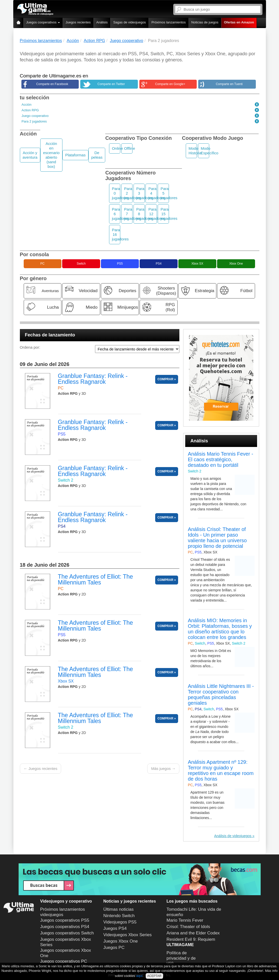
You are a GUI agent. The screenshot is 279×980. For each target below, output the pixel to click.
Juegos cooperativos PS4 (65, 927)
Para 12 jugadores (152, 214)
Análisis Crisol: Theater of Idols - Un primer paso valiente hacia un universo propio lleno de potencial (217, 538)
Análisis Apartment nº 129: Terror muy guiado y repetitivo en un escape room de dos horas (221, 770)
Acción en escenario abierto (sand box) (51, 155)
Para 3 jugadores (141, 193)
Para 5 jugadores (165, 193)
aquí (139, 976)
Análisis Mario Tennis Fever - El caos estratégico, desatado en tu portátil (220, 459)
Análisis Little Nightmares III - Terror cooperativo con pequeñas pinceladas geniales (221, 695)
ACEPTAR (154, 976)
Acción (27, 105)
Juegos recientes (78, 22)
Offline (128, 148)
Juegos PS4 (115, 928)
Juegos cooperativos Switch (67, 933)
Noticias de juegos (205, 22)
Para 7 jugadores (128, 214)
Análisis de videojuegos (233, 836)
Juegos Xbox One (121, 941)
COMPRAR (165, 379)
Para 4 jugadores (152, 193)
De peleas (97, 155)
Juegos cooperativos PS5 (65, 920)
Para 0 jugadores (116, 193)
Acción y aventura (30, 155)
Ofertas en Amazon (239, 22)
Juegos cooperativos (43, 22)
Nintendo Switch (119, 916)
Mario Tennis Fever (185, 920)
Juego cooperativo (35, 116)
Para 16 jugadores (116, 234)
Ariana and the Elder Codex (193, 933)
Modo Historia (193, 151)
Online (116, 148)
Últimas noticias (119, 909)
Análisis (102, 22)
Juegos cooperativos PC (64, 961)
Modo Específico (205, 151)
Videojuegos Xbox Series (128, 935)
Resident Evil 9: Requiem (191, 939)
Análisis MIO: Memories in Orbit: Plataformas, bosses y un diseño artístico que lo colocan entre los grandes (220, 629)
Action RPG (30, 110)
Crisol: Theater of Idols (188, 927)
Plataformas (75, 155)
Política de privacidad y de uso (181, 958)
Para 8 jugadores (141, 214)
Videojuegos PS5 (120, 922)
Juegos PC (114, 948)
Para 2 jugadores (34, 121)
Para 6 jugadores (116, 214)
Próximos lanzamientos (168, 22)
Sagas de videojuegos (129, 22)
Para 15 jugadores (165, 214)
